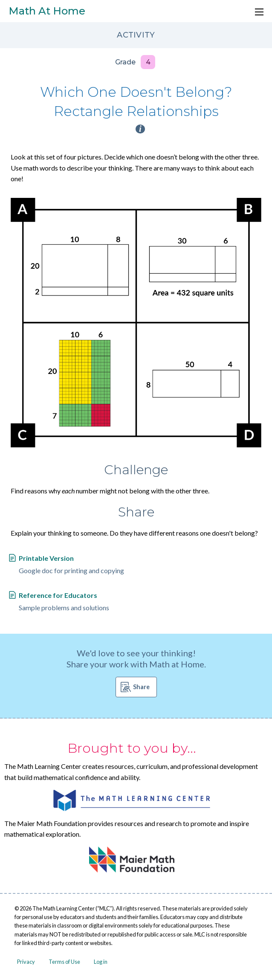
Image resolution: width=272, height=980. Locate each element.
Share (141, 687)
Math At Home (47, 11)
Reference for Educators (58, 595)
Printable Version (46, 558)
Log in (101, 962)
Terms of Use (64, 962)
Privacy (26, 962)
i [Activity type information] (140, 129)
